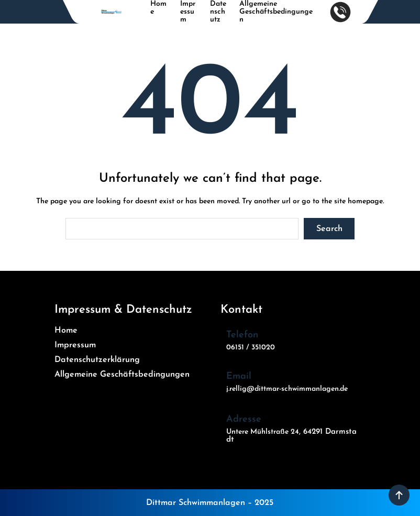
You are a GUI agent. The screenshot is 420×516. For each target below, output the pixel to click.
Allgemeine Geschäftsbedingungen (276, 12)
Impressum (188, 12)
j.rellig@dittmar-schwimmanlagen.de (287, 389)
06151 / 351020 (251, 348)
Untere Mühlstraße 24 (263, 432)
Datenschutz (218, 12)
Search (329, 229)
